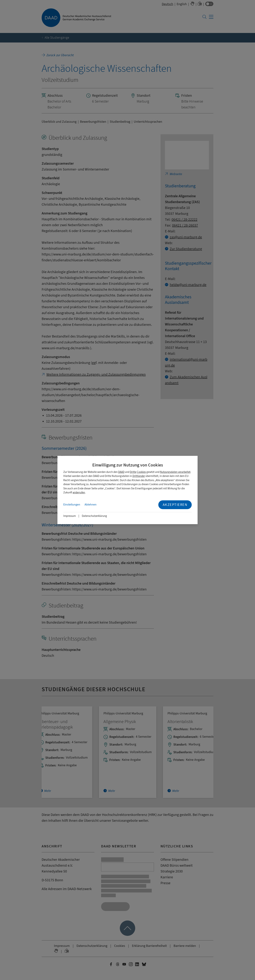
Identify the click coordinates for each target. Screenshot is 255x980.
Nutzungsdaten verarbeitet (175, 472)
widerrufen (79, 493)
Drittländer (139, 476)
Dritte (133, 472)
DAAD (121, 472)
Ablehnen (91, 505)
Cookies (141, 472)
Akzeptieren (175, 505)
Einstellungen (72, 505)
